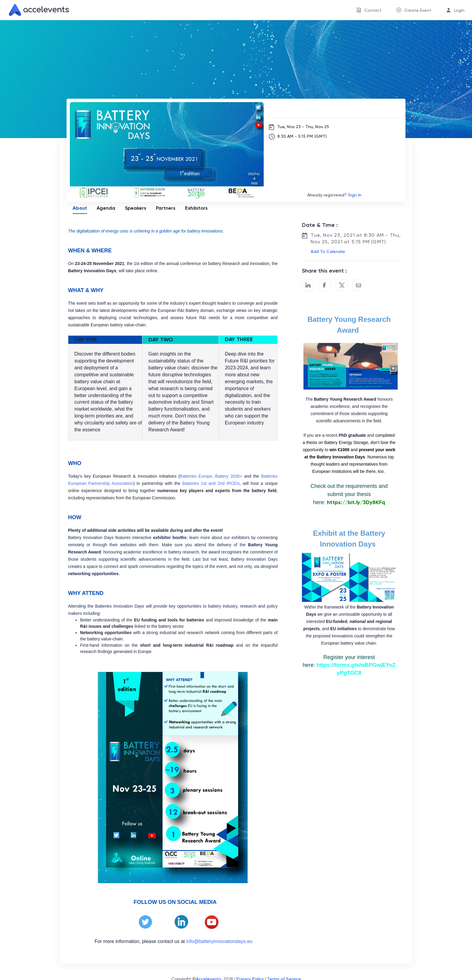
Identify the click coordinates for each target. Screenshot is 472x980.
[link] (36, 10)
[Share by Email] (359, 285)
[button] (327, 252)
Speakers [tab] (136, 208)
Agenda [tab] (106, 208)
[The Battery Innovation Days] (334, 108)
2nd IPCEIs (229, 483)
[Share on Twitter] (342, 285)
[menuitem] (369, 10)
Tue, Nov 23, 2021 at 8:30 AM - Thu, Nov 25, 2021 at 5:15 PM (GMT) (356, 238)
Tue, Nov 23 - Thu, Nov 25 (303, 127)
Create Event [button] (418, 10)
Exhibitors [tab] (196, 208)
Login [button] (459, 10)
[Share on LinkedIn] (308, 285)
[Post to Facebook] (325, 285)
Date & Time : (320, 225)
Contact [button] (373, 10)
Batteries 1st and (200, 483)
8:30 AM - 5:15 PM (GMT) (302, 136)
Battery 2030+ (229, 476)
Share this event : (324, 271)
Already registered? (334, 195)
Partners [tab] (166, 208)
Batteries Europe (196, 476)
